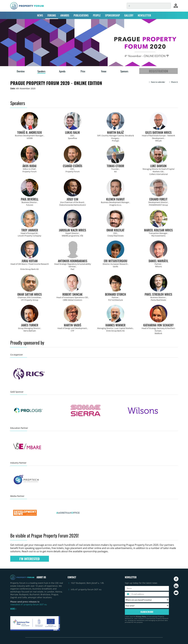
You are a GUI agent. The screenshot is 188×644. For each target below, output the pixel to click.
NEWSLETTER (144, 15)
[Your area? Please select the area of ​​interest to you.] (147, 606)
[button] (157, 82)
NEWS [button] (40, 15)
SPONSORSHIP (112, 15)
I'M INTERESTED (30, 559)
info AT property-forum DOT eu (86, 589)
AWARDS (65, 15)
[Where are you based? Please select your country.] (147, 600)
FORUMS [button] (52, 15)
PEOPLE (97, 15)
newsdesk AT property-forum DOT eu (29, 604)
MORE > (13, 609)
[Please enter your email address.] (147, 594)
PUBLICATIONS (81, 15)
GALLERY (129, 15)
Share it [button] (173, 82)
